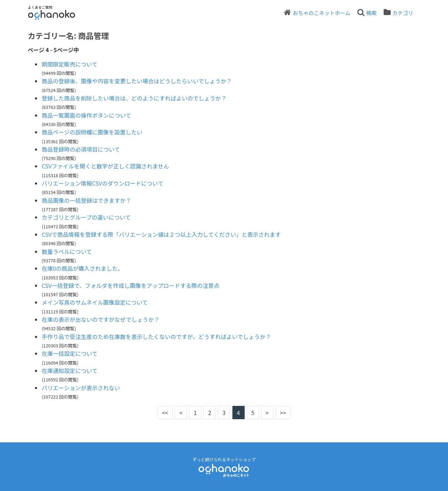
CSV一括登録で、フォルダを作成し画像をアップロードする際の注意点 (131, 285)
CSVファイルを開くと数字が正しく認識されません (105, 166)
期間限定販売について (70, 64)
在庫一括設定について (70, 353)
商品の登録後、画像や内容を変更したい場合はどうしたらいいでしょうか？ (137, 81)
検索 (371, 13)
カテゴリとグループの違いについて (86, 217)
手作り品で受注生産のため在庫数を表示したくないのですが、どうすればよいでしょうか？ (156, 337)
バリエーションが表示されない (81, 388)
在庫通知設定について (70, 371)
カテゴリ (403, 13)
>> (283, 413)
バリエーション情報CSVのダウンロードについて (103, 183)
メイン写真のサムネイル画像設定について (95, 302)
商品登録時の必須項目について (81, 149)
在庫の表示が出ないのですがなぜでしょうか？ (100, 319)
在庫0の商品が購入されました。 (82, 268)
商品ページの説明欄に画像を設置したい (92, 132)
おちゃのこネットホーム (321, 13)
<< (165, 413)
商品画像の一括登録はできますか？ (86, 200)
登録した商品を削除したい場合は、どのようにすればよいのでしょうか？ (134, 98)
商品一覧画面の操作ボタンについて (86, 115)
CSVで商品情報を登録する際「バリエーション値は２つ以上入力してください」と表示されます (161, 234)
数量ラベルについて (67, 251)
